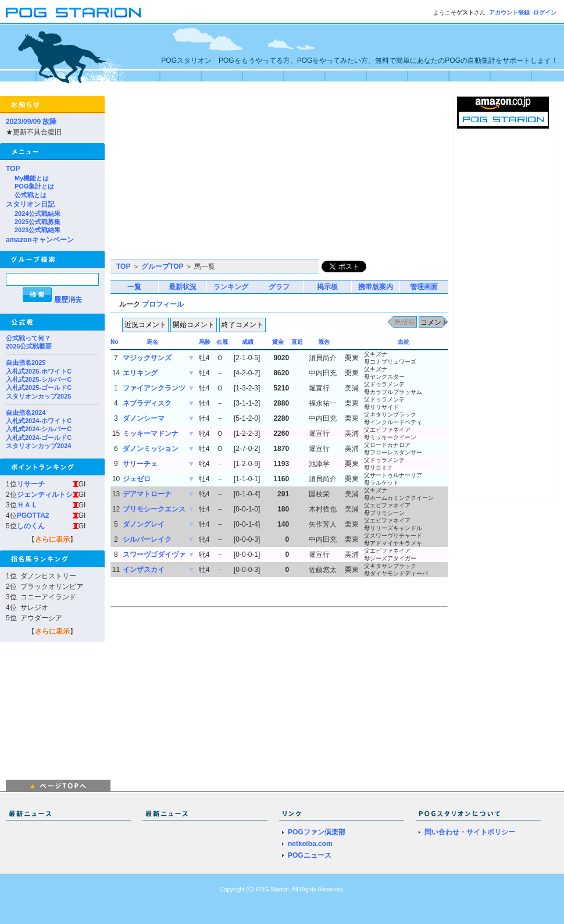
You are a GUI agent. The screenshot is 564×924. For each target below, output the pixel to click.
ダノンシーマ (144, 418)
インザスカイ (144, 570)
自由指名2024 (26, 413)
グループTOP (162, 266)
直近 (297, 342)
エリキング (140, 373)
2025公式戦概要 (29, 346)
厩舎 (324, 342)
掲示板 (327, 287)
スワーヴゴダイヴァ (154, 555)
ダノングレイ (144, 524)
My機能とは (32, 178)
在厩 (222, 342)
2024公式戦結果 (38, 214)
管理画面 (424, 287)
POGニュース (310, 855)
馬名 (152, 342)
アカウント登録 (509, 13)
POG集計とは (34, 186)
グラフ (279, 287)
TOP (13, 169)
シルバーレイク (147, 539)
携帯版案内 (376, 287)
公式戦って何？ (28, 338)
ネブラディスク (147, 403)
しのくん (31, 526)
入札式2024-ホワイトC (39, 421)
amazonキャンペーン (40, 240)
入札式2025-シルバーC (39, 379)
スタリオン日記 (30, 204)
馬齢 (205, 342)
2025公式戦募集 (38, 222)
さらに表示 (52, 539)
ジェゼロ (137, 479)
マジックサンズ (147, 358)
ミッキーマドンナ (151, 433)
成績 (248, 342)
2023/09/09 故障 (31, 122)
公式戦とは (31, 195)
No (114, 342)
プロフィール (163, 304)
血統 (404, 342)
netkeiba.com (310, 844)
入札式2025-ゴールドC (39, 388)
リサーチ (31, 484)
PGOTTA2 (33, 516)
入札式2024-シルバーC (39, 429)
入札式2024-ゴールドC (39, 438)
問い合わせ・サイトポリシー (470, 832)
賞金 (278, 342)
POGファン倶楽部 (317, 832)
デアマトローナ (147, 494)
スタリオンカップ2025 (38, 396)
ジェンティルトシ (45, 495)
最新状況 (183, 287)
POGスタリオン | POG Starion (73, 13)
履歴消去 (68, 300)
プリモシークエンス (154, 509)
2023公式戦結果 (38, 230)
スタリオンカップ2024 (38, 446)
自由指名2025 (26, 363)
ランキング (231, 287)
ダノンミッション (151, 449)
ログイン (545, 13)
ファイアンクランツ (154, 388)
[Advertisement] (225, 177)
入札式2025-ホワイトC (39, 371)
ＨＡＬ (27, 505)
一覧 (134, 287)
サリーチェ (140, 464)
